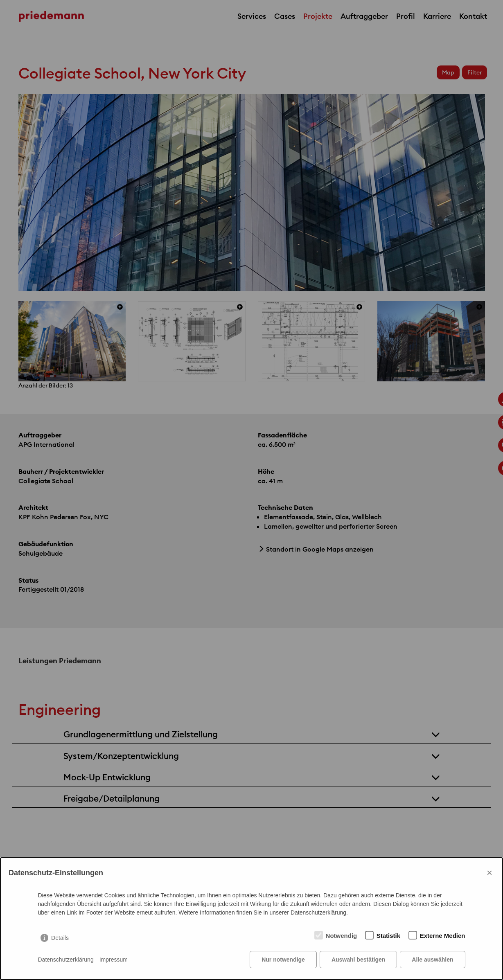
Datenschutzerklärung (66, 960)
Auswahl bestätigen (358, 960)
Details (60, 938)
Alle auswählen (432, 960)
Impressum (114, 960)
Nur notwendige (283, 960)
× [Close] (489, 873)
